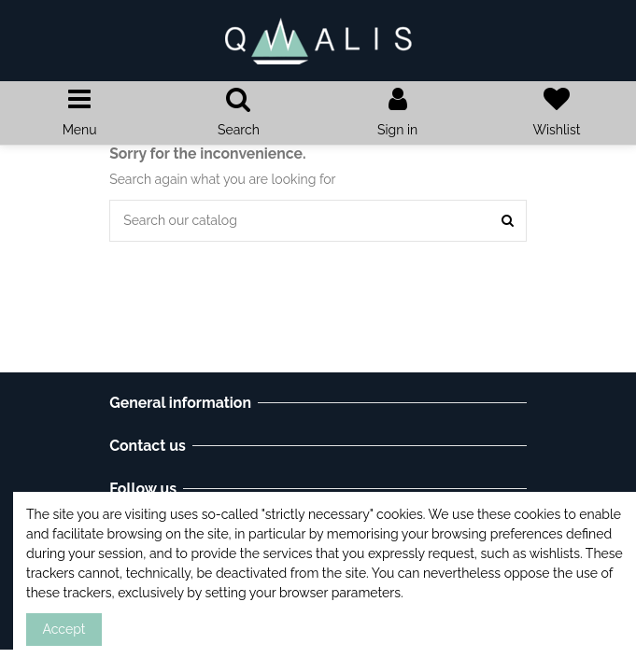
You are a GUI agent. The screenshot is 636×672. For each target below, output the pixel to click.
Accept (64, 629)
